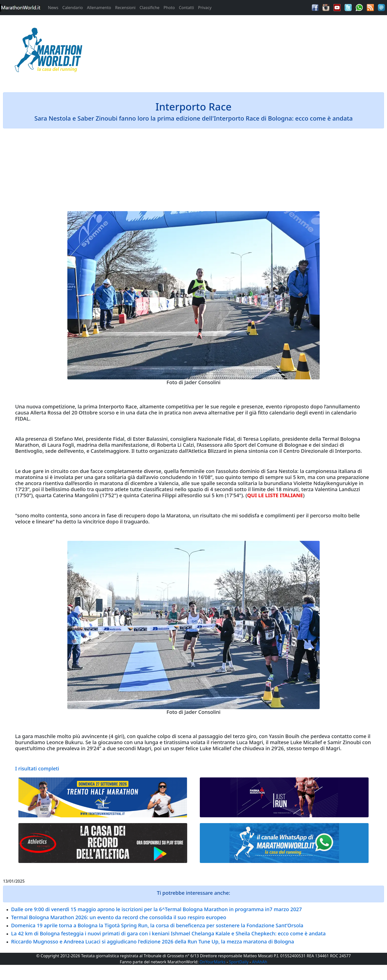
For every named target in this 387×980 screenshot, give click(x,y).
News (53, 8)
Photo (169, 8)
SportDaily (239, 962)
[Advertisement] (242, 51)
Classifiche (149, 8)
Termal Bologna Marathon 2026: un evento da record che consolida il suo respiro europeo (119, 917)
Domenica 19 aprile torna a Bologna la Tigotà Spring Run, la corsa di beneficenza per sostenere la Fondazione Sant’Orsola (157, 925)
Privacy (205, 8)
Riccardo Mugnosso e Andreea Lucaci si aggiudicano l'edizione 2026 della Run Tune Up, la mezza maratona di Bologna (153, 942)
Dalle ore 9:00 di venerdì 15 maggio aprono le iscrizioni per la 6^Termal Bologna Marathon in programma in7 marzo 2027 (156, 909)
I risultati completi (37, 768)
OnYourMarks (213, 962)
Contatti (186, 8)
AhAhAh (260, 962)
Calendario (73, 8)
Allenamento (99, 8)
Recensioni (125, 8)
